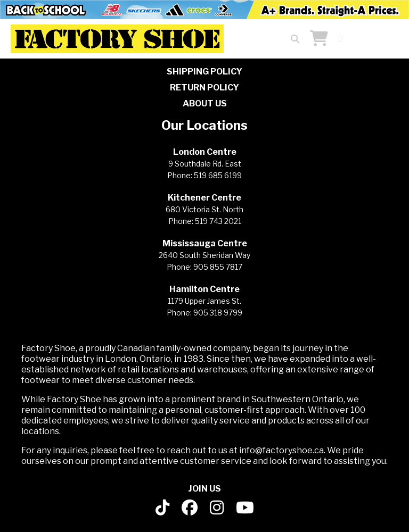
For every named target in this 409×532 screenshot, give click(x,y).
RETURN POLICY (204, 88)
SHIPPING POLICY (204, 72)
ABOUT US (205, 103)
